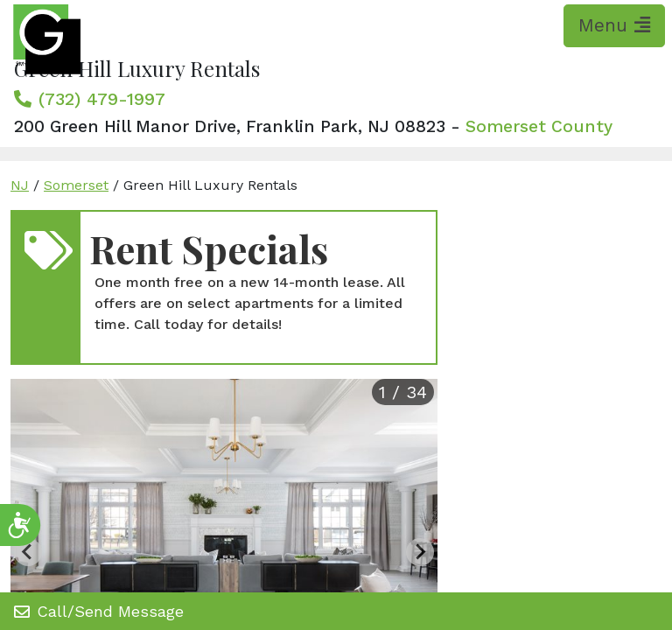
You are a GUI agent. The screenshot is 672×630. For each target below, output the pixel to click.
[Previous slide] (28, 552)
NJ (20, 185)
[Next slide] (420, 552)
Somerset (76, 185)
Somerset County (539, 126)
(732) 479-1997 (102, 99)
